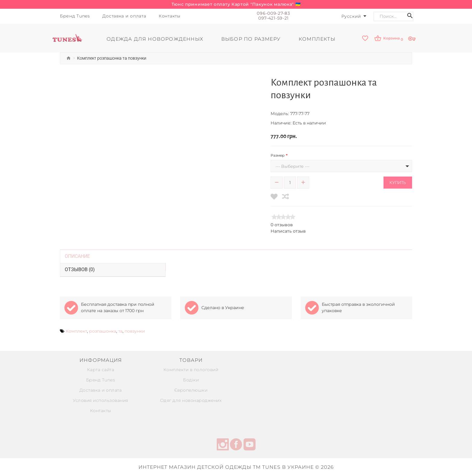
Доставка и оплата (101, 390)
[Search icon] (410, 16)
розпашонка (103, 331)
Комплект (76, 331)
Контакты (101, 411)
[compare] (286, 197)
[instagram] (223, 445)
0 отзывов (282, 225)
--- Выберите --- (292, 166)
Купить (398, 183)
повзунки (135, 331)
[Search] (391, 16)
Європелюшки (191, 390)
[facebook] (236, 445)
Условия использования (101, 400)
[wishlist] (365, 39)
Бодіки (191, 380)
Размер (278, 155)
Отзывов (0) (80, 269)
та (120, 331)
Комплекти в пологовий (191, 370)
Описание (77, 256)
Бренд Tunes (101, 380)
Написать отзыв (288, 231)
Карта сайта (101, 370)
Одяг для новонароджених (191, 400)
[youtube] (250, 445)
